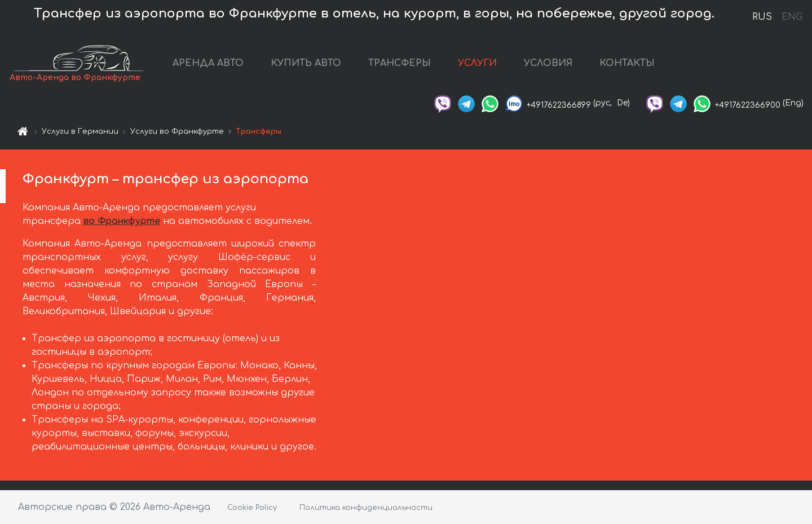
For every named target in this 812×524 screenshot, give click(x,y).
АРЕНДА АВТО (208, 63)
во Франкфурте (122, 221)
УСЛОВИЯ (548, 63)
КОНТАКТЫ (627, 63)
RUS (762, 17)
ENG (792, 17)
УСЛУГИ (477, 63)
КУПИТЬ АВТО (306, 63)
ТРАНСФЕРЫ (400, 63)
